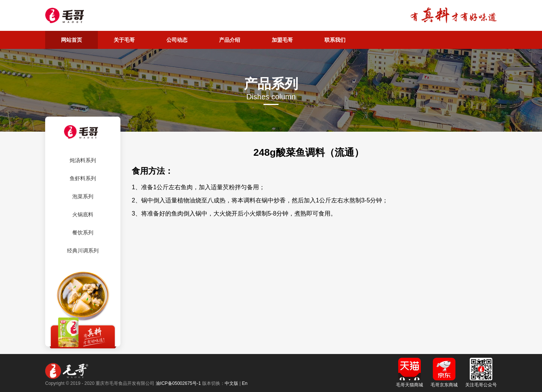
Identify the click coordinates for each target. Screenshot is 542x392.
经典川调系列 (83, 251)
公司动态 (177, 40)
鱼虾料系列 (83, 178)
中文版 (231, 383)
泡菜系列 (83, 196)
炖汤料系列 (83, 160)
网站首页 (72, 40)
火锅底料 (83, 214)
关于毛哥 (124, 40)
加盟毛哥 (282, 40)
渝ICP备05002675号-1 (178, 383)
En (245, 383)
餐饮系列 (83, 232)
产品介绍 (230, 40)
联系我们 (335, 40)
